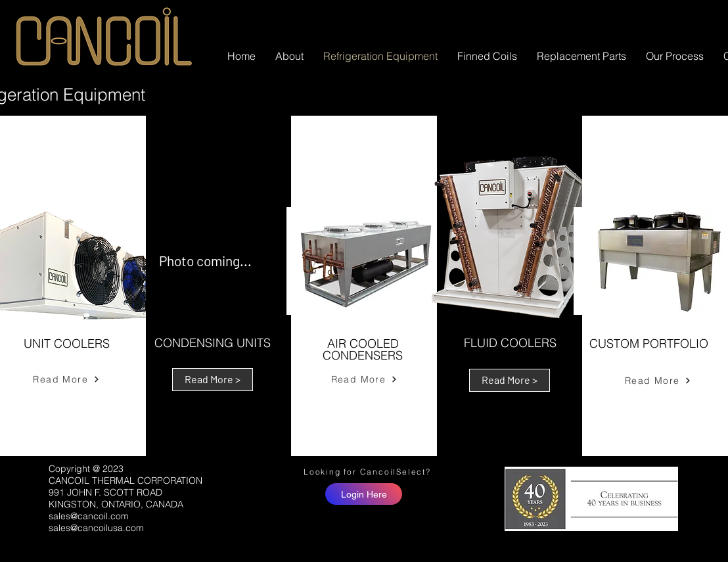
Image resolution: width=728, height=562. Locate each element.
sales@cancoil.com (89, 516)
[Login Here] (364, 494)
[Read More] (67, 379)
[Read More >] (213, 380)
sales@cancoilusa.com (96, 528)
